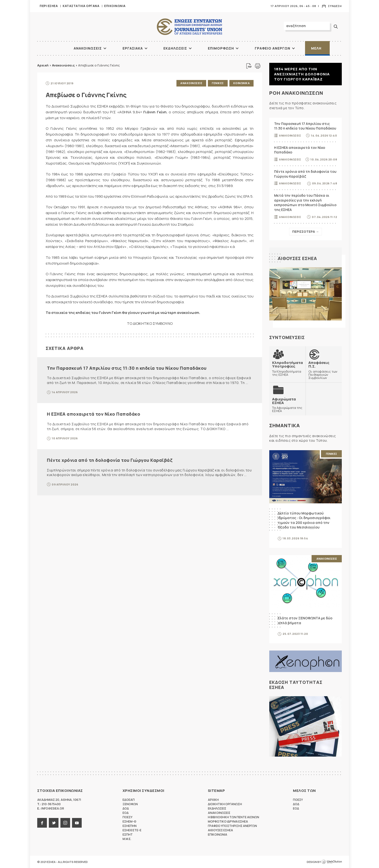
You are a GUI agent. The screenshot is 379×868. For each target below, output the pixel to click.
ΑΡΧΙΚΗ (55, 48)
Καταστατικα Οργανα (81, 6)
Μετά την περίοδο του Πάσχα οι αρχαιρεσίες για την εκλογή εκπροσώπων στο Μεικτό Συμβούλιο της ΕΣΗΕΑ (305, 203)
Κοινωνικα (242, 83)
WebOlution (332, 862)
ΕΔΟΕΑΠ (129, 800)
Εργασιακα (133, 48)
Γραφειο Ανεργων (273, 48)
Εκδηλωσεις (175, 48)
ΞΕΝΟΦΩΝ (130, 804)
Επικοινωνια (115, 6)
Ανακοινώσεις (63, 65)
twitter (54, 823)
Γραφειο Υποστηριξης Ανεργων (232, 826)
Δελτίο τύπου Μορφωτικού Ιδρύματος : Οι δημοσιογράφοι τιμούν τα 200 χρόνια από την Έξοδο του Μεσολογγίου (304, 520)
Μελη (316, 48)
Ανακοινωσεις (88, 48)
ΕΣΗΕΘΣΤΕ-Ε (132, 830)
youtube (77, 823)
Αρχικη (213, 800)
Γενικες (218, 83)
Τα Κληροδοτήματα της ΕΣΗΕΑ (288, 368)
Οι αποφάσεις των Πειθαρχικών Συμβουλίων (324, 370)
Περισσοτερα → (306, 231)
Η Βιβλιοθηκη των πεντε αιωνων (233, 817)
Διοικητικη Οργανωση (225, 804)
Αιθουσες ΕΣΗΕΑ (297, 258)
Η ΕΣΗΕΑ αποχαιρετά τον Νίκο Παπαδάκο (94, 414)
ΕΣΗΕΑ (189, 27)
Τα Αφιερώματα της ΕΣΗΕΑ (287, 405)
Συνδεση (335, 6)
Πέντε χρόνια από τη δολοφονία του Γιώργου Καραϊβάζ (110, 460)
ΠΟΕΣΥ (128, 817)
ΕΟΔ (126, 813)
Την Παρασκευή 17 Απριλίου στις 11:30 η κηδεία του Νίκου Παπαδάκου (127, 368)
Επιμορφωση (221, 48)
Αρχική (43, 65)
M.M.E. (127, 839)
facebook (42, 823)
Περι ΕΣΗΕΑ (49, 6)
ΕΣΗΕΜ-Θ (129, 821)
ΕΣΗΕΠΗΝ (130, 826)
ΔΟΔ (126, 808)
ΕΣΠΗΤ (128, 835)
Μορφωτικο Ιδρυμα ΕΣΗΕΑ (228, 821)
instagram (65, 823)
